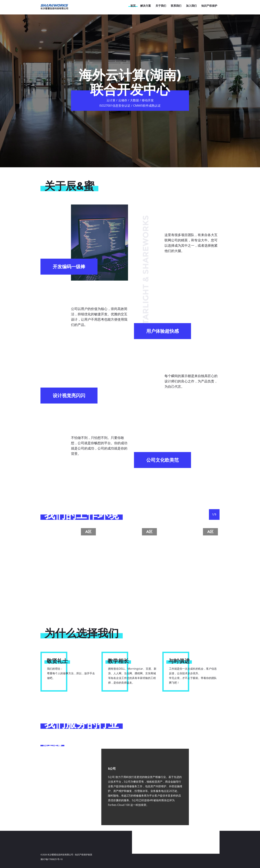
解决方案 (146, 6)
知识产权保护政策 (84, 855)
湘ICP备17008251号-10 (51, 859)
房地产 (50, 756)
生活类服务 (55, 767)
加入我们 (191, 6)
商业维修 (52, 744)
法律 (48, 790)
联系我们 (176, 6)
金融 (48, 778)
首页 (133, 6)
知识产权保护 (209, 6)
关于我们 (161, 6)
